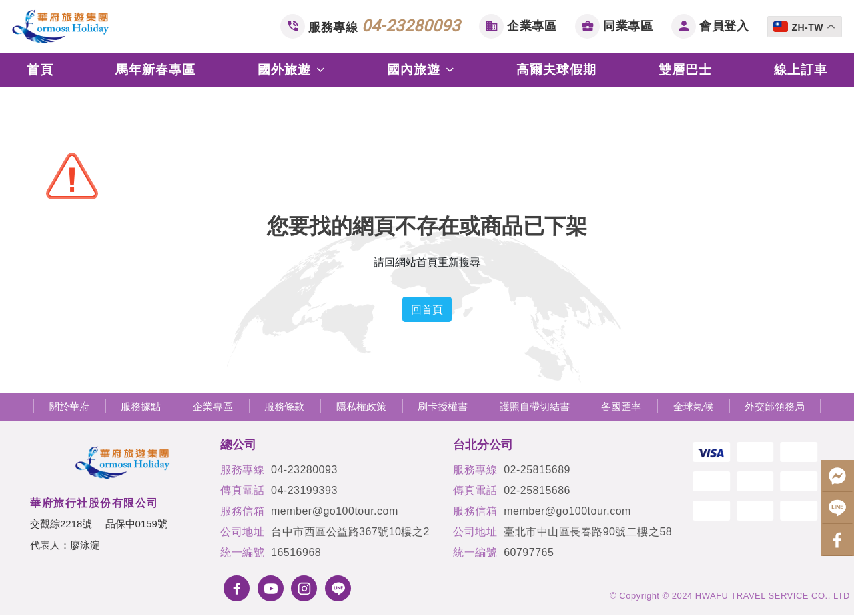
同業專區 (628, 26)
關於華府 (69, 406)
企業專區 (532, 26)
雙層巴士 (685, 70)
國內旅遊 (421, 70)
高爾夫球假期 (556, 70)
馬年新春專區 (155, 70)
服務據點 (141, 406)
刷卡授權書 (443, 406)
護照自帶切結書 (535, 406)
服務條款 (284, 406)
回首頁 (427, 309)
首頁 (40, 70)
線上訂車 (801, 70)
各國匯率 (621, 406)
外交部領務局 (775, 406)
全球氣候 (693, 406)
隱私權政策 (361, 406)
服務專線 (384, 26)
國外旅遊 (291, 70)
